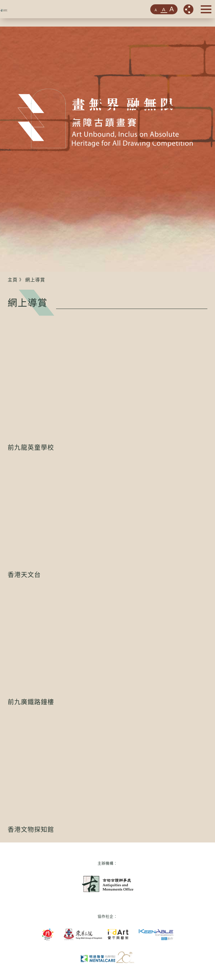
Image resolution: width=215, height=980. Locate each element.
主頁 (13, 280)
